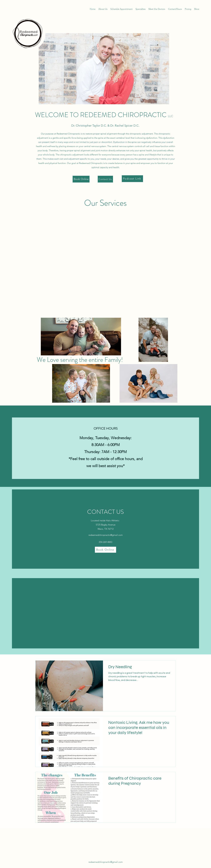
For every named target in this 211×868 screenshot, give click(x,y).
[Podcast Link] (132, 179)
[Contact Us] (105, 179)
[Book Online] (81, 179)
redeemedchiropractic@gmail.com (106, 535)
